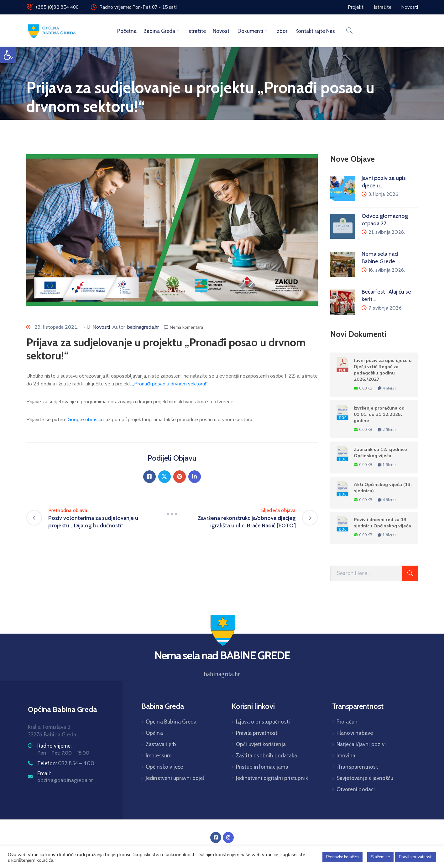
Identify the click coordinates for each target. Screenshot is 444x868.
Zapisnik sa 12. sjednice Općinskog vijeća (380, 452)
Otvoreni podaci (356, 789)
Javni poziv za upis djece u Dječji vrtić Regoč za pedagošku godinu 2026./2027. (383, 370)
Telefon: (66, 763)
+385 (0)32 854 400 (57, 7)
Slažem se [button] (380, 857)
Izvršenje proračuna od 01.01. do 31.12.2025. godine (379, 414)
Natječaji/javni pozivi (361, 744)
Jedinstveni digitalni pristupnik (272, 778)
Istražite (197, 31)
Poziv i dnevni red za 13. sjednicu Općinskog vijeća (382, 523)
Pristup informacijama (262, 767)
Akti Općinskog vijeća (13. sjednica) (383, 488)
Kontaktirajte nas (315, 31)
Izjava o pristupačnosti (263, 722)
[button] (8, 55)
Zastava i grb (161, 744)
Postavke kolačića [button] (342, 857)
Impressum (159, 756)
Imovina (346, 756)
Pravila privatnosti (257, 733)
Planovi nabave (355, 733)
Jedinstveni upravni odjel (175, 778)
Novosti (222, 31)
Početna (127, 31)
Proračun (347, 722)
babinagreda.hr (143, 327)
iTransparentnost (357, 767)
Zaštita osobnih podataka (267, 756)
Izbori (282, 31)
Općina (154, 733)
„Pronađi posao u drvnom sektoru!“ (170, 384)
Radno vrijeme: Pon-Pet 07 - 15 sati (138, 7)
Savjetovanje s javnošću (365, 778)
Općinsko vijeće (165, 767)
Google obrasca (85, 420)
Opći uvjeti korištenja (261, 744)
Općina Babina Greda (171, 722)
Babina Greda (162, 31)
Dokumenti (253, 31)
